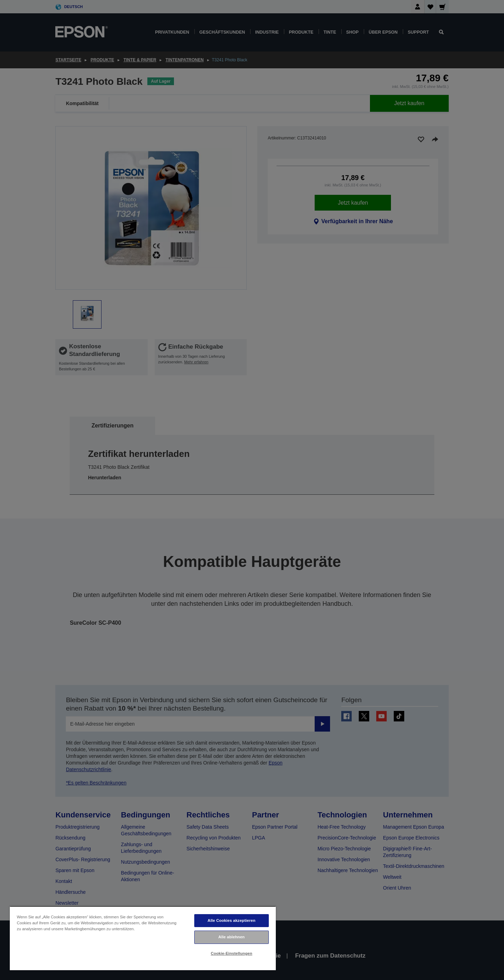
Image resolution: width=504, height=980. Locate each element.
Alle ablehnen (232, 937)
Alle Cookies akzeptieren (232, 920)
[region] (143, 938)
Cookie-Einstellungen (232, 953)
